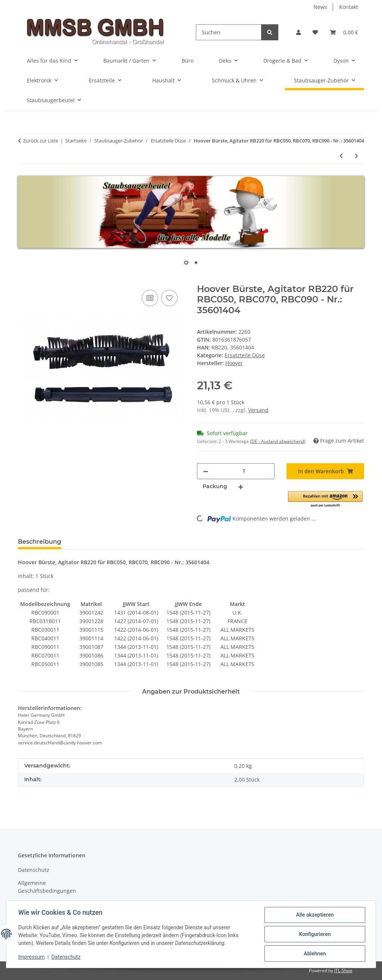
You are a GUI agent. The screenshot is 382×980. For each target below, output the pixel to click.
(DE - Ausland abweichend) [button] (278, 441)
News (320, 7)
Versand (258, 410)
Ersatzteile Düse (245, 355)
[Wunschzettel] (315, 32)
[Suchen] (229, 32)
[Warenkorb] (344, 32)
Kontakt (349, 7)
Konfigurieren (315, 934)
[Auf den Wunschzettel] (169, 298)
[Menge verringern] (206, 471)
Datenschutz (66, 957)
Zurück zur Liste (41, 141)
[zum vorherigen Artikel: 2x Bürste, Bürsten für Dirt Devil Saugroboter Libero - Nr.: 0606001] (341, 156)
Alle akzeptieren (315, 915)
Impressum (31, 957)
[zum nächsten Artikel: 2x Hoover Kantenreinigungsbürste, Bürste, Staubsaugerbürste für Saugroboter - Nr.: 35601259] (356, 156)
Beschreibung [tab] (40, 542)
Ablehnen (315, 954)
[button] (298, 32)
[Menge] (244, 471)
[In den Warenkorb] (24, 280)
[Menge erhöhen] (241, 486)
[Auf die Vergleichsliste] (150, 298)
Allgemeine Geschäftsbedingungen (47, 887)
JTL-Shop (343, 970)
